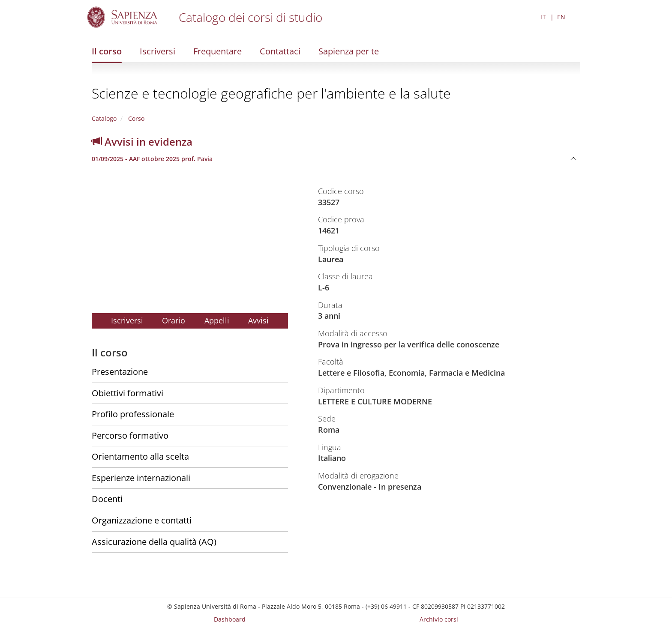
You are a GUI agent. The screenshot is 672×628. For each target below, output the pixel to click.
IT (543, 17)
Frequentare (217, 51)
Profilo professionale (133, 414)
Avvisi (258, 320)
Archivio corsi (439, 619)
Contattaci (280, 51)
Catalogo (104, 118)
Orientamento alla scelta (140, 456)
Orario (174, 320)
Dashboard (230, 619)
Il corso (107, 51)
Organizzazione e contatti (142, 520)
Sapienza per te (349, 51)
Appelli (217, 320)
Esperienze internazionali (141, 478)
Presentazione (120, 372)
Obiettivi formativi (127, 393)
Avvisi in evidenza (142, 142)
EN (561, 17)
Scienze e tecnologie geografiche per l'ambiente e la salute (271, 93)
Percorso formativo (130, 435)
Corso (135, 118)
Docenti (107, 499)
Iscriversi (157, 51)
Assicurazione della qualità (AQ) (154, 542)
